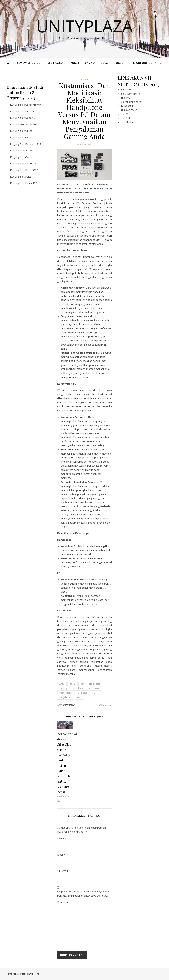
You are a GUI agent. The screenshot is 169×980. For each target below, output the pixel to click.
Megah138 (26, 150)
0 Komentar (105, 705)
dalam (72, 684)
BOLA (104, 63)
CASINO (90, 63)
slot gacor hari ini (131, 94)
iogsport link (128, 106)
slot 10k (126, 118)
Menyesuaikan (66, 693)
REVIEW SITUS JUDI (29, 63)
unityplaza (69, 705)
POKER (75, 63)
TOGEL (118, 63)
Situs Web (63, 871)
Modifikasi (83, 693)
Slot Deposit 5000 (31, 144)
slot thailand (128, 122)
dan (82, 684)
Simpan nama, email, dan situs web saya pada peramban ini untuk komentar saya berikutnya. (83, 894)
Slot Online (26, 131)
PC (94, 693)
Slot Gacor (26, 157)
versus (79, 697)
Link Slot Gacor (29, 163)
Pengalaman (65, 697)
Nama (62, 838)
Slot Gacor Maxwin (31, 105)
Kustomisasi (94, 688)
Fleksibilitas (95, 684)
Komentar (63, 902)
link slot (126, 98)
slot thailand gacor (132, 102)
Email (61, 855)
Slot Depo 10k (28, 118)
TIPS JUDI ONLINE (140, 63)
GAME (85, 79)
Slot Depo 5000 (29, 170)
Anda (62, 684)
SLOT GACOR (56, 63)
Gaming (63, 688)
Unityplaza (84, 26)
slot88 (125, 114)
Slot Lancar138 (29, 183)
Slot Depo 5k (28, 111)
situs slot (127, 89)
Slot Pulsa (26, 177)
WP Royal (35, 974)
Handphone (77, 688)
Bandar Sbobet (29, 124)
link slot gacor (129, 110)
